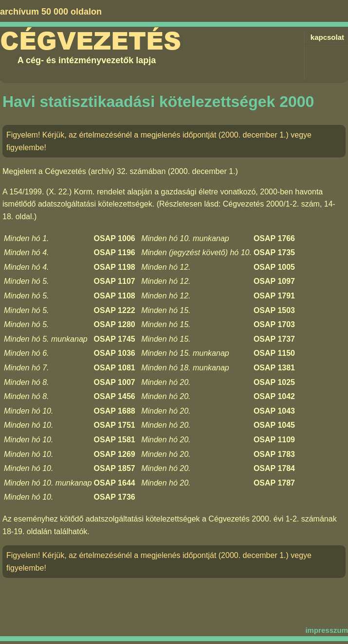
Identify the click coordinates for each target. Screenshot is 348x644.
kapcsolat (327, 37)
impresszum (327, 630)
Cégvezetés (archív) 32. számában (105, 171)
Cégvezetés (91, 41)
